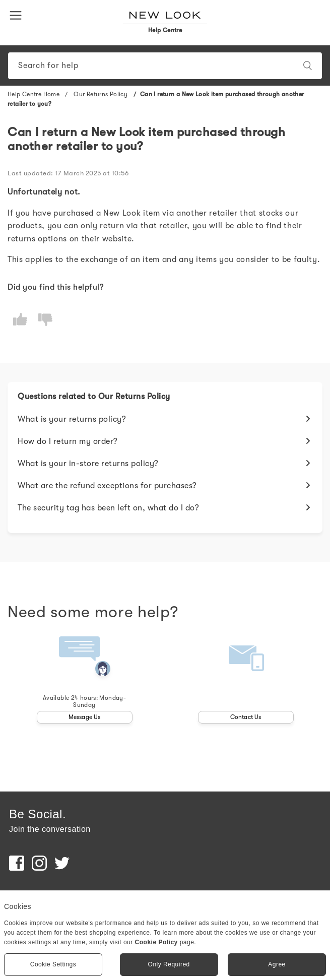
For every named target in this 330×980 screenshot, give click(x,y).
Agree (277, 964)
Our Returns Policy (101, 94)
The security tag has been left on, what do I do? (108, 508)
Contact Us (246, 717)
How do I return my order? (68, 441)
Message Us (85, 717)
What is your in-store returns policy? (88, 464)
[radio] (20, 320)
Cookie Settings (53, 964)
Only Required (169, 964)
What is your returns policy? (72, 419)
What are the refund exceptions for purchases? (107, 486)
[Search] (165, 66)
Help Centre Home (34, 94)
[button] (18, 15)
